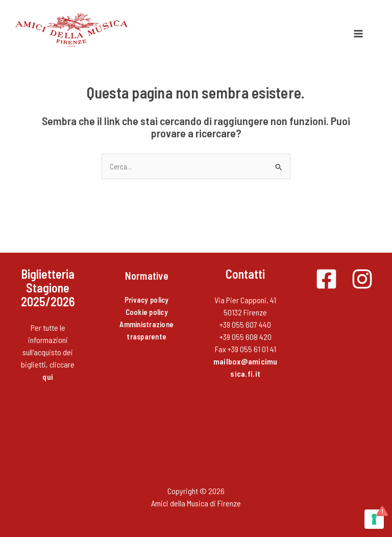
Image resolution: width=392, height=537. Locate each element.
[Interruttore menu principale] (358, 34)
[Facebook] (326, 279)
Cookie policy (147, 312)
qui (48, 376)
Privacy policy (147, 300)
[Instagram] (362, 279)
